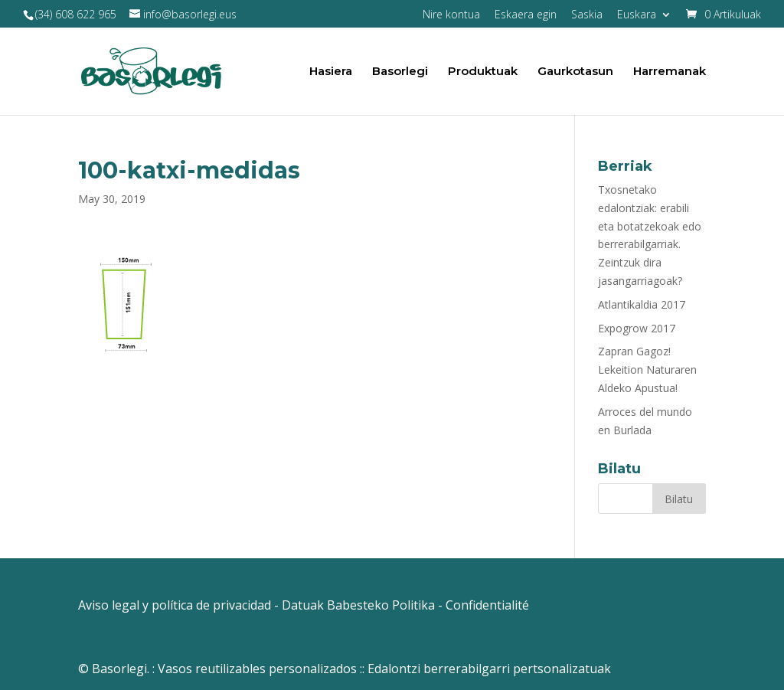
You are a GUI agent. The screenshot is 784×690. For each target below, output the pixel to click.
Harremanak (670, 72)
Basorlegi (400, 72)
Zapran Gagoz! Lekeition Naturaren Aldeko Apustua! (647, 370)
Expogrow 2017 (637, 328)
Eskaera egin (526, 15)
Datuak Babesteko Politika (358, 605)
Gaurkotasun (575, 72)
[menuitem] (644, 19)
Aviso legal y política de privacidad (175, 605)
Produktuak (483, 72)
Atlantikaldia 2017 (642, 304)
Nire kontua (451, 15)
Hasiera (331, 72)
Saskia (587, 15)
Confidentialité (487, 605)
